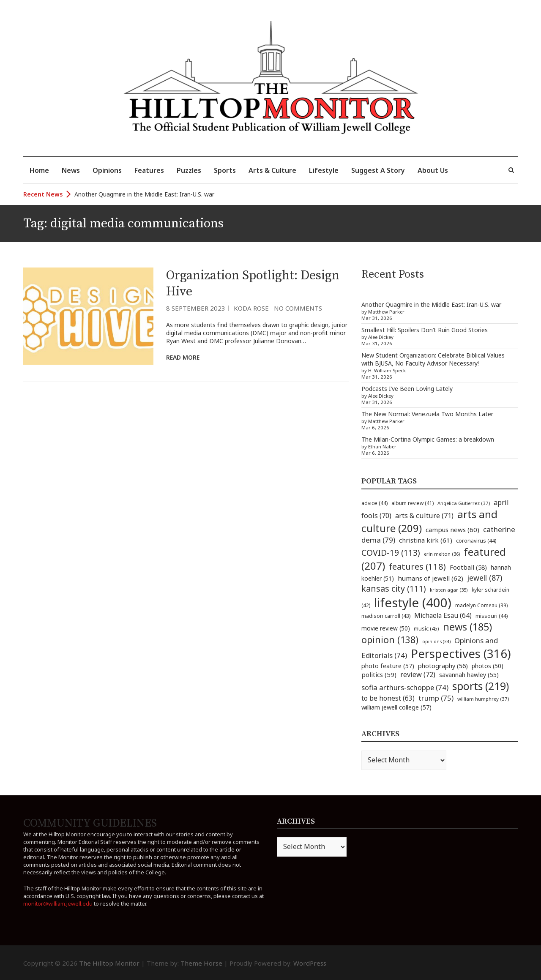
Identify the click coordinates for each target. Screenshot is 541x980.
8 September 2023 (196, 308)
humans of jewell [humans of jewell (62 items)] (430, 578)
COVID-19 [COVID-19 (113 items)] (391, 553)
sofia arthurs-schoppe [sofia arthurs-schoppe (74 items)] (405, 687)
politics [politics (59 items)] (379, 674)
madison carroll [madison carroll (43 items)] (386, 616)
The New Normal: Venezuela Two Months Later (427, 414)
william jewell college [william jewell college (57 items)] (396, 707)
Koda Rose (251, 308)
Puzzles (189, 170)
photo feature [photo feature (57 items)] (388, 666)
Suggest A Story (378, 170)
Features (149, 170)
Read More (183, 357)
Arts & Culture (272, 170)
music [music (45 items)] (426, 628)
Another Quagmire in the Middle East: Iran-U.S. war (144, 194)
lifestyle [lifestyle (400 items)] (413, 603)
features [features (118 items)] (417, 566)
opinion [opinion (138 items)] (390, 640)
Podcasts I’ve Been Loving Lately (407, 389)
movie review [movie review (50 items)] (386, 628)
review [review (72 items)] (418, 674)
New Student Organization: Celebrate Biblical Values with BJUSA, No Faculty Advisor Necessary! (433, 359)
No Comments (298, 308)
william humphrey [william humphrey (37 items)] (483, 699)
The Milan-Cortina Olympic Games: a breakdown (428, 439)
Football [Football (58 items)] (468, 567)
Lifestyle (324, 170)
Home (39, 170)
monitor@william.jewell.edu (58, 904)
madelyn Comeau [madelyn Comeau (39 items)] (481, 605)
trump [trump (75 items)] (436, 698)
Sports (225, 170)
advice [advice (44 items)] (374, 503)
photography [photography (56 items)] (443, 666)
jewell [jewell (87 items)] (485, 578)
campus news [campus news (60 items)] (452, 530)
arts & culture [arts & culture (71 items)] (424, 516)
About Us (433, 170)
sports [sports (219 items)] (481, 686)
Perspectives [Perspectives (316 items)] (461, 654)
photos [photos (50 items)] (488, 666)
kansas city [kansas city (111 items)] (394, 588)
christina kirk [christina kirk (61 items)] (426, 540)
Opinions (107, 170)
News (71, 170)
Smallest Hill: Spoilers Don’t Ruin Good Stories (425, 330)
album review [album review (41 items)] (413, 503)
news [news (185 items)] (467, 627)
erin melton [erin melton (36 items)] (442, 554)
